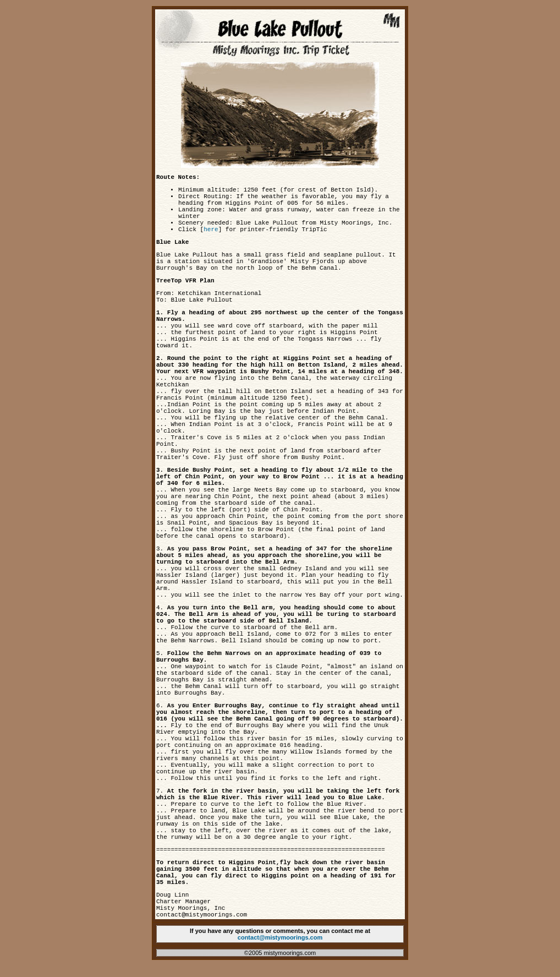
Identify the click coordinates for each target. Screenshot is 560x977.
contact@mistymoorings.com (280, 937)
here (211, 230)
